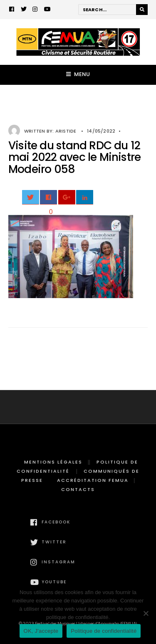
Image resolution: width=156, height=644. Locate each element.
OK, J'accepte (41, 631)
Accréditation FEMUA (93, 480)
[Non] (146, 613)
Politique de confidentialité (104, 631)
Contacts (78, 489)
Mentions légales (53, 462)
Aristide (66, 131)
